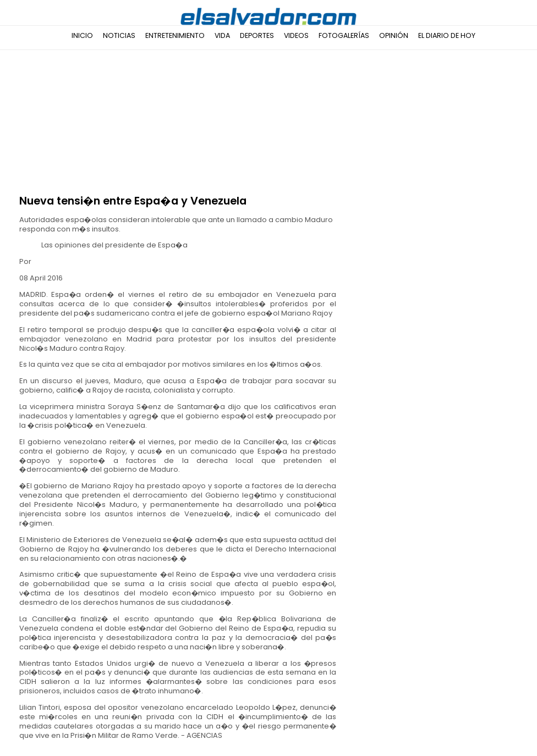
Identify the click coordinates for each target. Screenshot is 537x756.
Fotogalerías (344, 35)
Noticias (119, 35)
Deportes (257, 35)
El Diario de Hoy (447, 35)
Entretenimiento (175, 35)
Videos (296, 35)
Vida (222, 35)
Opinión (394, 35)
